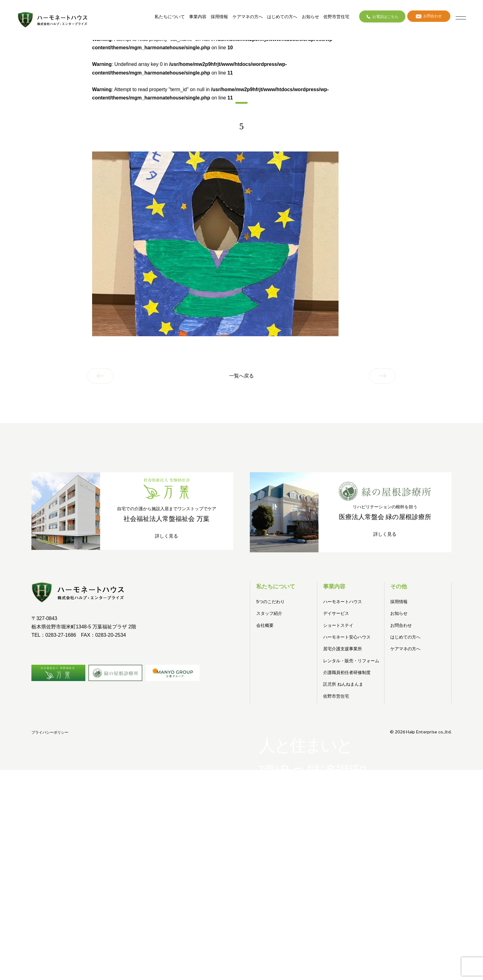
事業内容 (191, 18)
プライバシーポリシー (433, 742)
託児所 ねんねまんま (345, 691)
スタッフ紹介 (270, 612)
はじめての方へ (275, 18)
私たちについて (163, 18)
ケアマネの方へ (241, 18)
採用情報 (213, 18)
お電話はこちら (376, 18)
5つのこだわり (271, 601)
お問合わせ (424, 18)
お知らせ (304, 18)
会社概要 (266, 624)
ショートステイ (339, 624)
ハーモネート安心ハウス (349, 636)
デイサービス (337, 612)
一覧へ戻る (241, 376)
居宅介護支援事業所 (344, 648)
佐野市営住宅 (330, 18)
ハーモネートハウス (344, 601)
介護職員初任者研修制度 (349, 680)
